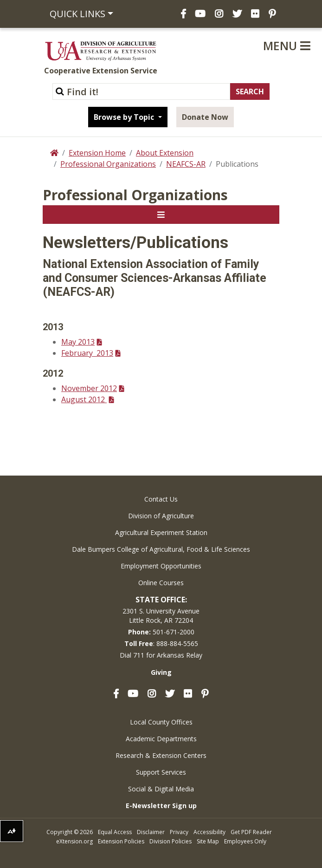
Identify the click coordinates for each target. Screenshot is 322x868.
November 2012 (89, 388)
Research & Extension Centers (161, 755)
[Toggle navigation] (161, 215)
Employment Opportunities (161, 566)
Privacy (179, 832)
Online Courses (161, 583)
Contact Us (161, 499)
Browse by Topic (125, 117)
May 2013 (78, 342)
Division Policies (171, 841)
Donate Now (205, 117)
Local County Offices (161, 722)
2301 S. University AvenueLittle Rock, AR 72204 (161, 616)
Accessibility (209, 832)
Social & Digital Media (161, 789)
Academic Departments (161, 739)
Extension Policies (121, 841)
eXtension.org (74, 841)
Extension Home (97, 153)
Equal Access (115, 832)
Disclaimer (151, 832)
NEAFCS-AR (186, 164)
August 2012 (84, 399)
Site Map (208, 841)
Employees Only (245, 841)
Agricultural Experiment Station (161, 532)
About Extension (165, 153)
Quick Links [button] (77, 14)
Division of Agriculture (161, 516)
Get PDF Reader (251, 832)
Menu (287, 46)
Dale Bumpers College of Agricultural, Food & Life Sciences (161, 549)
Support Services (161, 772)
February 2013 (87, 353)
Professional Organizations (108, 164)
